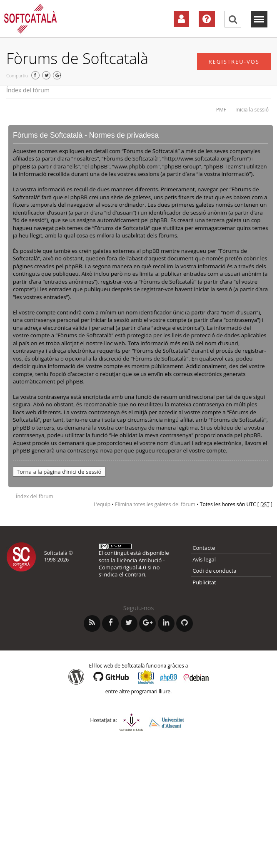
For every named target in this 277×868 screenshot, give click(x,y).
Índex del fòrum (28, 90)
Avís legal (204, 559)
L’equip (102, 504)
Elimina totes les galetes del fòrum (155, 504)
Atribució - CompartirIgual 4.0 (132, 564)
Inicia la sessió (252, 110)
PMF (221, 110)
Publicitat (204, 582)
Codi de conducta (214, 571)
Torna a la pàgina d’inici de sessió (59, 472)
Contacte (204, 548)
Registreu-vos (234, 62)
